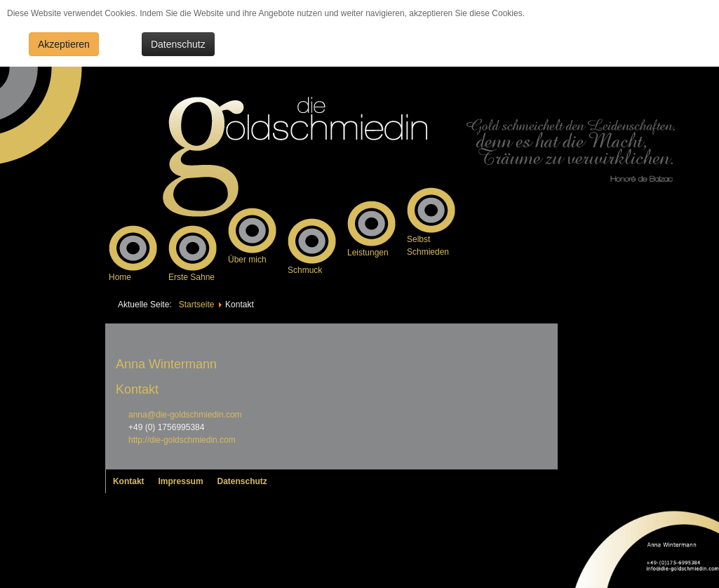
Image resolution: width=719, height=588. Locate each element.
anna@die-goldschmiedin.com (185, 415)
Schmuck (305, 270)
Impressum (181, 481)
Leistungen (368, 253)
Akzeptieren (64, 44)
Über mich (247, 260)
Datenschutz (178, 44)
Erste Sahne (191, 277)
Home (120, 277)
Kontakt (129, 481)
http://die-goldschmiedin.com (182, 440)
